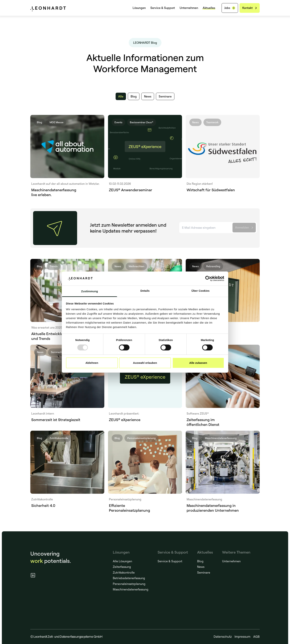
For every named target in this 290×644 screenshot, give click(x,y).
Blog (200, 561)
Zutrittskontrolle (124, 572)
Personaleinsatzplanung (129, 584)
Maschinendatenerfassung (131, 589)
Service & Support (163, 8)
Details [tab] (145, 291)
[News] (148, 96)
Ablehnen (92, 363)
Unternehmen (189, 8)
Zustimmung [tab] (90, 291)
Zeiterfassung (122, 567)
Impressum (242, 636)
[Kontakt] (250, 8)
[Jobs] (230, 8)
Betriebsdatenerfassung (129, 578)
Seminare (204, 572)
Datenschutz (223, 636)
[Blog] (134, 96)
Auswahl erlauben (145, 363)
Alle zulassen (198, 363)
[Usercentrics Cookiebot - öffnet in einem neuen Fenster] (208, 279)
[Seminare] (165, 96)
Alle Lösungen (122, 561)
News (201, 567)
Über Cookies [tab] (200, 291)
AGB (256, 636)
